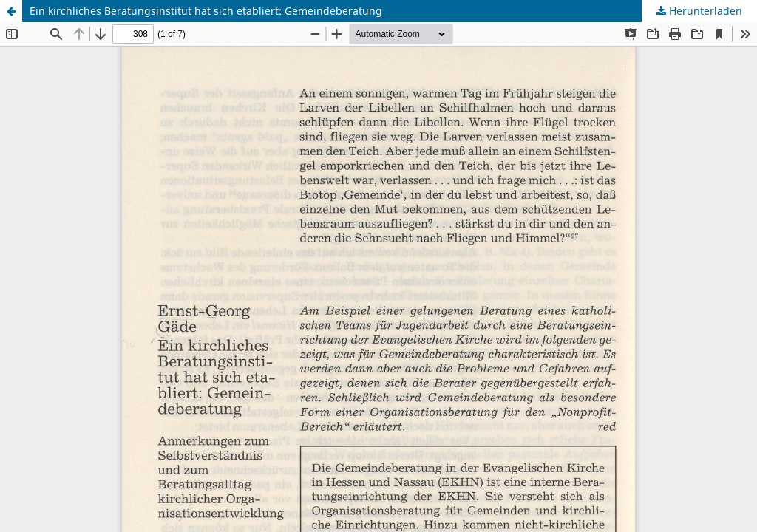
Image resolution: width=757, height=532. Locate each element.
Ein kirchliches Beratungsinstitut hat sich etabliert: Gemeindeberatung (206, 11)
